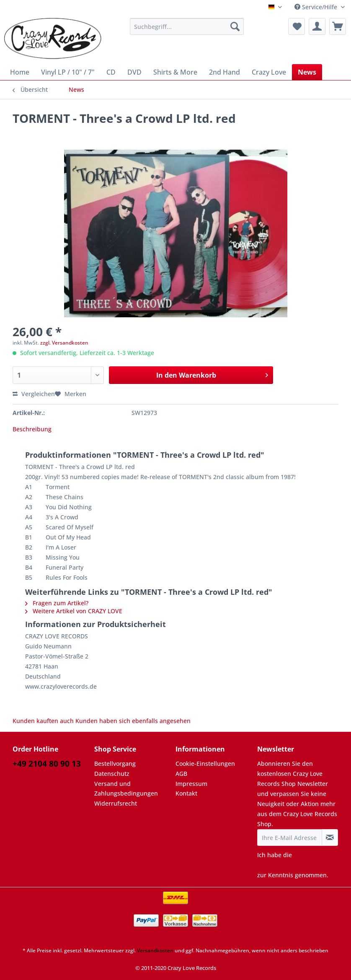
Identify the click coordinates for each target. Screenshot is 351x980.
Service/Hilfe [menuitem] (317, 7)
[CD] (111, 72)
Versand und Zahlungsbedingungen (126, 789)
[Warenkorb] (338, 26)
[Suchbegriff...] (187, 26)
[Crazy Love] (269, 72)
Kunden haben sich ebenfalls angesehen (133, 721)
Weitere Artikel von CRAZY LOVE (74, 611)
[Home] (20, 72)
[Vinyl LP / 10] (68, 72)
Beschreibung (32, 429)
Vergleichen (34, 394)
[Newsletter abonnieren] (330, 837)
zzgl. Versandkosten (64, 343)
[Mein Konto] (317, 26)
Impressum (191, 784)
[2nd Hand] (225, 72)
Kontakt (186, 793)
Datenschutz (112, 774)
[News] (307, 72)
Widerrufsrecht (116, 803)
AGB (181, 774)
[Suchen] (235, 26)
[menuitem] (187, 30)
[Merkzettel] (297, 26)
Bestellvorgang (115, 764)
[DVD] (134, 72)
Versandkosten (155, 950)
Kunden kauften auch (43, 721)
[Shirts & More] (175, 72)
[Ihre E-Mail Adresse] (290, 837)
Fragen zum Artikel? (57, 603)
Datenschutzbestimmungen (296, 865)
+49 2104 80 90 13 (47, 764)
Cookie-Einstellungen (205, 764)
